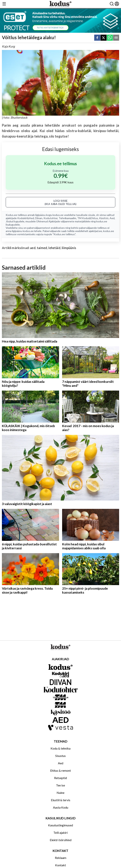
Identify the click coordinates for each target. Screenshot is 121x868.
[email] (116, 38)
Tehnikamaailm (67, 218)
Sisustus (60, 756)
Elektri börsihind (61, 840)
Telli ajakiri (60, 833)
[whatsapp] (110, 38)
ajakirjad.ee (95, 231)
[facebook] (97, 38)
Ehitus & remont (60, 770)
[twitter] (104, 38)
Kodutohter (51, 218)
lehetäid (54, 248)
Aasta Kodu (61, 807)
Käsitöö (104, 218)
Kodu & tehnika (60, 748)
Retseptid (60, 778)
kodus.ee (58, 215)
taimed (42, 248)
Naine (60, 793)
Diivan (39, 218)
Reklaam (61, 858)
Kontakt (60, 865)
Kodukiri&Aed (26, 218)
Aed (112, 218)
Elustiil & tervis (61, 800)
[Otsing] (112, 4)
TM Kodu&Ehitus (88, 218)
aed (33, 248)
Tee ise (60, 785)
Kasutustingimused (60, 825)
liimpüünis (69, 248)
